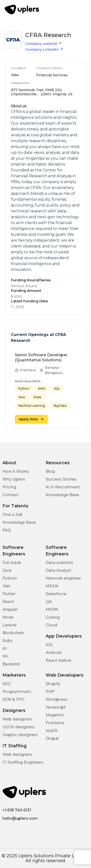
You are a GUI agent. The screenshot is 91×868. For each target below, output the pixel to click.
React (8, 602)
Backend (11, 664)
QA (49, 602)
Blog (50, 471)
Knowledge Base (62, 495)
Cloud (51, 625)
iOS (49, 645)
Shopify (53, 684)
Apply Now (31, 419)
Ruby (8, 641)
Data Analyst (58, 570)
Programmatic (17, 692)
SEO (7, 684)
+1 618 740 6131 (17, 810)
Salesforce (56, 594)
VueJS (51, 731)
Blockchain (13, 633)
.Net (6, 586)
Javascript (56, 707)
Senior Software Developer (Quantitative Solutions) (41, 357)
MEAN (52, 586)
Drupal (52, 738)
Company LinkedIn (44, 49)
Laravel (9, 625)
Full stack (12, 563)
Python (10, 578)
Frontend (55, 723)
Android (54, 653)
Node (8, 617)
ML (6, 656)
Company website (43, 44)
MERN (52, 609)
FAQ (7, 530)
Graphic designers (20, 735)
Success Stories (61, 479)
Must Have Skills (28, 381)
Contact (10, 495)
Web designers (17, 719)
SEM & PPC (14, 699)
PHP (50, 692)
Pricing (9, 487)
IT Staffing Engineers (23, 762)
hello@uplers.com (20, 818)
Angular (10, 609)
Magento (55, 715)
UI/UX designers (18, 727)
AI (4, 648)
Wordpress (57, 699)
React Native (58, 660)
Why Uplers (14, 479)
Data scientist (59, 563)
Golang (53, 617)
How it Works (16, 471)
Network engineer (63, 578)
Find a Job (12, 515)
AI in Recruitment (63, 487)
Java (7, 570)
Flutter (9, 594)
